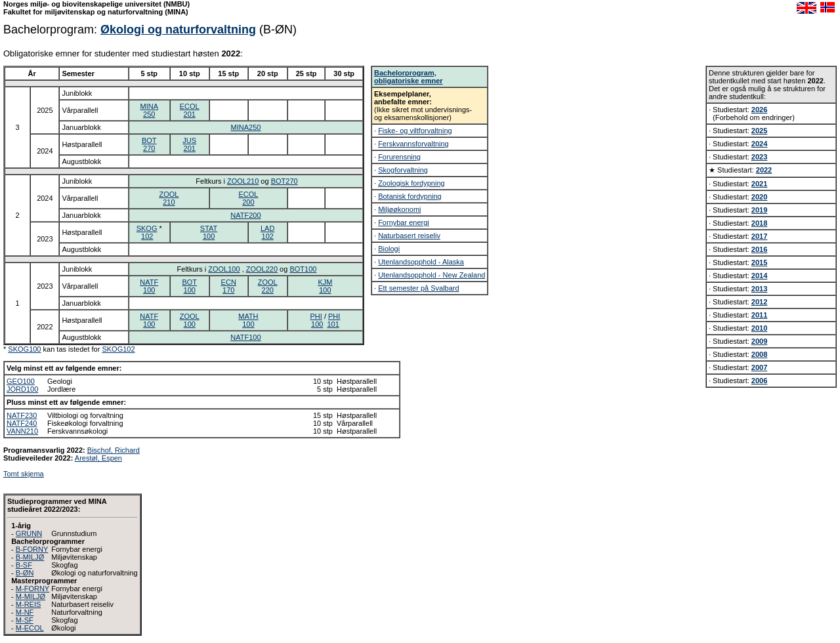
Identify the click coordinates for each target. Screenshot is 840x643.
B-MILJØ (30, 557)
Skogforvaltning (403, 170)
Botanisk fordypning (410, 196)
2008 (759, 354)
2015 (759, 262)
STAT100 (209, 232)
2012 (759, 302)
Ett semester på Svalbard (419, 288)
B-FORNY (32, 549)
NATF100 (149, 286)
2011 (759, 315)
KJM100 (325, 286)
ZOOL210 (243, 181)
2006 (759, 381)
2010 (759, 328)
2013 (759, 289)
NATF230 (22, 415)
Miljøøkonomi (399, 209)
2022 (764, 170)
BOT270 (149, 144)
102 (147, 236)
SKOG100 (24, 349)
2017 (759, 236)
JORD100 (22, 389)
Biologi (389, 249)
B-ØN (25, 573)
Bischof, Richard (114, 450)
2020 (759, 197)
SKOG (147, 228)
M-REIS (29, 604)
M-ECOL (30, 628)
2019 (759, 210)
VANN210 (22, 431)
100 (317, 324)
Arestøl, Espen (98, 458)
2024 (759, 144)
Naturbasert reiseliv (409, 236)
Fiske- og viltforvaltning (415, 131)
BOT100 (303, 269)
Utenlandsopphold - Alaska (421, 262)
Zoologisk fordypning (411, 183)
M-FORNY (32, 589)
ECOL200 (248, 198)
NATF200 (245, 215)
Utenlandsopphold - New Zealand (431, 275)
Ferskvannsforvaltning (413, 144)
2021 (759, 184)
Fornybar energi (404, 222)
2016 (759, 249)
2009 (759, 341)
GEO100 (21, 381)
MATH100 (248, 320)
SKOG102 (118, 349)
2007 (759, 367)
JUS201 (189, 144)
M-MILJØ (31, 596)
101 (333, 324)
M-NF (25, 612)
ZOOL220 (262, 269)
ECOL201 (190, 110)
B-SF (24, 565)
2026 (759, 110)
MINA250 (150, 110)
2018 (759, 223)
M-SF (25, 620)
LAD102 (267, 232)
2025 (759, 131)
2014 (759, 276)
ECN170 (229, 286)
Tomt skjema (24, 474)
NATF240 (22, 423)
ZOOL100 (224, 269)
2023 (759, 157)
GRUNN (29, 533)
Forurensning (399, 157)
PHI (316, 316)
